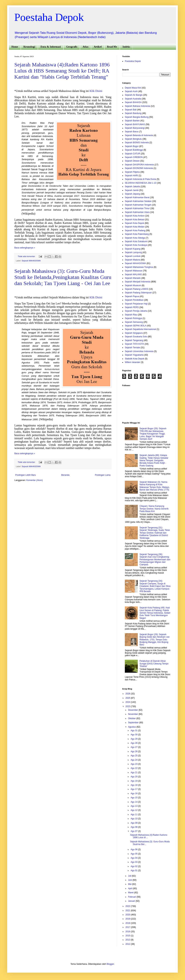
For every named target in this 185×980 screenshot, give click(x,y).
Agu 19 (134, 781)
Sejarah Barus (132, 132)
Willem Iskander (132, 362)
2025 (128, 698)
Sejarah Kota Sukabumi (136, 241)
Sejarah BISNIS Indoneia (137, 143)
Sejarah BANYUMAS (135, 124)
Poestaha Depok (49, 17)
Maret (131, 893)
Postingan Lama (103, 475)
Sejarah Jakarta (132, 187)
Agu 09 (134, 823)
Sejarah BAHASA (133, 102)
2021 (128, 911)
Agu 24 (134, 760)
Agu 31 (134, 730)
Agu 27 (134, 747)
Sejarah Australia (133, 99)
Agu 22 (134, 768)
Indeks (126, 47)
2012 (128, 944)
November (133, 714)
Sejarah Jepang (132, 194)
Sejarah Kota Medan (135, 227)
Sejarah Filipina (132, 172)
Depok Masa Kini (133, 88)
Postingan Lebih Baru (26, 475)
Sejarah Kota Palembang (137, 234)
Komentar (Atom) (35, 480)
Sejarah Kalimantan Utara (137, 212)
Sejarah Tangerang (134, 340)
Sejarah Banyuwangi (135, 128)
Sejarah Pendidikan (134, 300)
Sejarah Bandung (133, 113)
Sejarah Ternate (132, 348)
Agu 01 (134, 870)
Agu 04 (134, 858)
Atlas (85, 47)
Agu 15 (134, 798)
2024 (128, 702)
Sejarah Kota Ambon (135, 216)
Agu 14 (134, 802)
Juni (130, 880)
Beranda (65, 475)
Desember (133, 710)
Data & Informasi (51, 47)
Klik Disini (96, 91)
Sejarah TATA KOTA (134, 344)
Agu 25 (134, 756)
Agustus (132, 727)
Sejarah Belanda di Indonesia (139, 135)
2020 (128, 915)
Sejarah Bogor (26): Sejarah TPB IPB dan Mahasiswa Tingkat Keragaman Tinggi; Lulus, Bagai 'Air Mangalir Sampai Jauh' (153, 434)
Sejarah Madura (132, 260)
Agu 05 (134, 854)
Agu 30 (134, 735)
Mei (130, 884)
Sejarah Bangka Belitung (137, 117)
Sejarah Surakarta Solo (136, 337)
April (130, 888)
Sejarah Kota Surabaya (136, 245)
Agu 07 (134, 831)
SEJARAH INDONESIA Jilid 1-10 (141, 183)
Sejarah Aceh (131, 91)
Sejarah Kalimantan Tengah (138, 205)
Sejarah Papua (132, 296)
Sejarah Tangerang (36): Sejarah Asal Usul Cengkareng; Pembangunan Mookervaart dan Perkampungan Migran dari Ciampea (155, 560)
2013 (128, 940)
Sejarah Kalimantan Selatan (138, 201)
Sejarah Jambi (132, 190)
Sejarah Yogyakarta (134, 355)
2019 (128, 919)
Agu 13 (134, 806)
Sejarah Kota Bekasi (135, 220)
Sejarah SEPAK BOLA (136, 326)
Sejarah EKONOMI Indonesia (139, 168)
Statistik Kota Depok (135, 359)
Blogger (110, 964)
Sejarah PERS (132, 307)
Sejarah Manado (133, 278)
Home (15, 47)
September (134, 723)
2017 (128, 927)
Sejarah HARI (131, 176)
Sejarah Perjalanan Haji (136, 304)
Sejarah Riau (131, 315)
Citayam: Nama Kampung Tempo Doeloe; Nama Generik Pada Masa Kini (154, 509)
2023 (128, 706)
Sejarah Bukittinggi (134, 150)
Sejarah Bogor (132, 146)
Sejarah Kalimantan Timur (137, 208)
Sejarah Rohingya (133, 318)
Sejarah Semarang (134, 322)
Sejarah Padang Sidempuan (138, 293)
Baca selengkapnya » (25, 248)
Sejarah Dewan (132, 161)
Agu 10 (134, 819)
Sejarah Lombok (133, 256)
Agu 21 (134, 772)
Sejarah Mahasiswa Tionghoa (139, 267)
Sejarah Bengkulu (133, 139)
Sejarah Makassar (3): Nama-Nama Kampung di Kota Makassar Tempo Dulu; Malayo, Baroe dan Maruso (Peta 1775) (155, 486)
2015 (128, 936)
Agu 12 (134, 810)
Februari (132, 897)
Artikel (98, 47)
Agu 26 (134, 751)
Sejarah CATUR (132, 154)
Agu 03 (134, 862)
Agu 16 (134, 793)
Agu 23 (134, 764)
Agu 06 (134, 849)
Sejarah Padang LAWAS (137, 289)
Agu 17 (134, 789)
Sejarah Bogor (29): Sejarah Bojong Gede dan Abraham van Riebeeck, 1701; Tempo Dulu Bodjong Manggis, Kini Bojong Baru (155, 640)
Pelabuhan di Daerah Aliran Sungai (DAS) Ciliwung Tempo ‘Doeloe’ (154, 664)
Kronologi (29, 47)
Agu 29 (134, 739)
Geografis (72, 47)
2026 (128, 694)
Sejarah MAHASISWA (31, 261)
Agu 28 (134, 743)
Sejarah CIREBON (134, 157)
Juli (130, 876)
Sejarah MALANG (133, 274)
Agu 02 (134, 866)
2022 (128, 906)
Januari (132, 901)
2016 (128, 932)
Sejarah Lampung (133, 252)
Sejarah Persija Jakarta (136, 311)
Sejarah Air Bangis (134, 95)
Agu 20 (134, 777)
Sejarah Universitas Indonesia (139, 351)
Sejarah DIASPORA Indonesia (139, 165)
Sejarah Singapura (134, 333)
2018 (128, 923)
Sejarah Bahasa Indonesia (137, 106)
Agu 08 (134, 827)
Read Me (112, 47)
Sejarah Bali (131, 110)
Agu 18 (134, 785)
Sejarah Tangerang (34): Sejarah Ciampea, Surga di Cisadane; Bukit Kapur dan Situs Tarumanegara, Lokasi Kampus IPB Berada (155, 586)
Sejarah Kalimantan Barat (137, 197)
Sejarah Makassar (134, 271)
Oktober (132, 718)
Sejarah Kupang (133, 249)
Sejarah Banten (132, 121)
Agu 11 (134, 814)
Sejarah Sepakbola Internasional (140, 329)
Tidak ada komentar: (27, 256)
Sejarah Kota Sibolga (135, 238)
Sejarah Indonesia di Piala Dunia (140, 179)
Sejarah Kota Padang (135, 231)
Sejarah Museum (133, 285)
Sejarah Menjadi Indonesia (138, 282)
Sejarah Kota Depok (134, 223)
